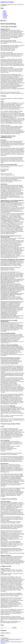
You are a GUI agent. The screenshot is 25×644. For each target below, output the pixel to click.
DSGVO (5, 17)
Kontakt (5, 13)
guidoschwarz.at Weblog (7, 2)
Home (4, 11)
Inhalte (5, 12)
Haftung (5, 14)
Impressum (6, 15)
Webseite (5, 18)
